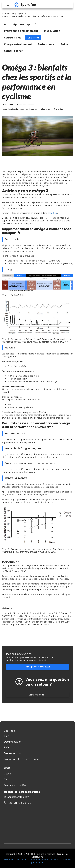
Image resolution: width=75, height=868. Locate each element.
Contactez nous (38, 695)
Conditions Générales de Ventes (45, 860)
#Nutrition (58, 109)
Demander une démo (16, 785)
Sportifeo (6, 13)
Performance (46, 44)
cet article (53, 213)
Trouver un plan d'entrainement (22, 759)
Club (6, 779)
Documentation (13, 742)
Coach (7, 774)
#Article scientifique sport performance (20, 109)
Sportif (8, 768)
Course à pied (13, 37)
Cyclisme (22, 13)
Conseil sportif (13, 51)
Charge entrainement (18, 44)
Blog (14, 13)
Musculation (52, 31)
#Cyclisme (45, 109)
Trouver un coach (14, 753)
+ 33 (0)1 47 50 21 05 (17, 803)
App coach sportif (24, 24)
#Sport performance (25, 105)
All (6, 24)
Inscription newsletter (37, 667)
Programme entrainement (21, 31)
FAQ (6, 747)
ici (11, 597)
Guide (64, 44)
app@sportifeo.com (17, 797)
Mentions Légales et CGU (16, 860)
